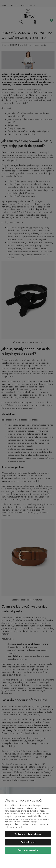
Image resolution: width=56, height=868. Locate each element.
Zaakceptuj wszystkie (28, 850)
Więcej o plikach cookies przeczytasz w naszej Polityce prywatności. (27, 826)
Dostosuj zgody (28, 842)
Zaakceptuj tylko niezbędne (28, 834)
